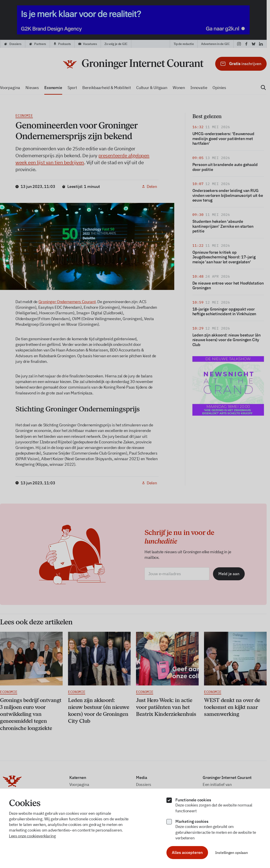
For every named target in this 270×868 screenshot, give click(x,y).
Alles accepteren (187, 852)
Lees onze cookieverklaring (32, 836)
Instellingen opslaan (232, 853)
